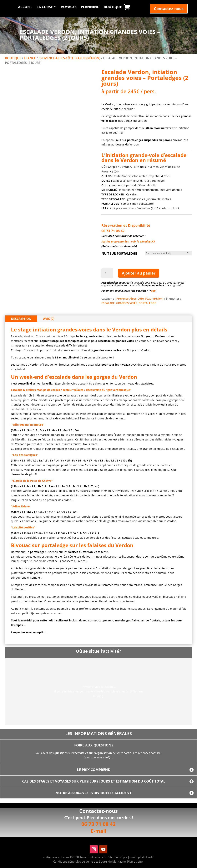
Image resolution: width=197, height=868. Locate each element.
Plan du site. (135, 861)
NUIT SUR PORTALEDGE (119, 254)
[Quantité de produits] (107, 273)
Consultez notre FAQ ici (98, 757)
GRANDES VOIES (127, 303)
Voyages (69, 7)
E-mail (99, 831)
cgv (153, 291)
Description (21, 319)
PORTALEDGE (147, 303)
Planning (90, 7)
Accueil (25, 7)
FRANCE (30, 58)
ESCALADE (108, 303)
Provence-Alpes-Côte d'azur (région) (69, 58)
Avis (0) (49, 319)
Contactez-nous (169, 9)
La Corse (45, 7)
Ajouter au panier (139, 273)
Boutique (113, 7)
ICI (153, 241)
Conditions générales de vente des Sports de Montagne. (90, 861)
